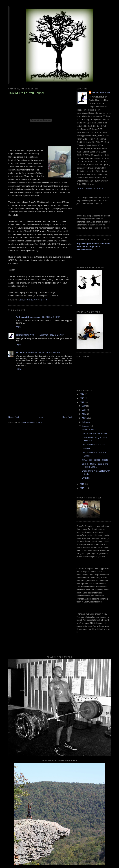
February (86, 422)
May (84, 414)
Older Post (67, 417)
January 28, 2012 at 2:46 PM (47, 317)
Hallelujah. (86, 449)
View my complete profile (90, 188)
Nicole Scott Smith (25, 352)
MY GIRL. (86, 478)
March (85, 418)
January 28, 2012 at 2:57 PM (51, 335)
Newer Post (14, 417)
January (86, 426)
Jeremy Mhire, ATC (25, 335)
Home (41, 417)
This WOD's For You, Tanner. (94, 434)
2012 (82, 402)
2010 (82, 488)
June (85, 410)
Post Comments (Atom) (31, 423)
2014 (82, 394)
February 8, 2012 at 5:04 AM (47, 352)
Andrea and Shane (25, 317)
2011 (82, 484)
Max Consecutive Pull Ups (93, 445)
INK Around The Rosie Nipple (95, 460)
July (84, 406)
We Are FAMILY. (89, 430)
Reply (18, 326)
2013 (82, 398)
